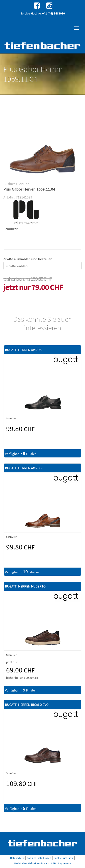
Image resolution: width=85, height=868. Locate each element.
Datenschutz (17, 858)
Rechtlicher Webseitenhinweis (32, 863)
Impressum (64, 863)
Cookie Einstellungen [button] (39, 858)
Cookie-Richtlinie (63, 858)
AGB (53, 863)
